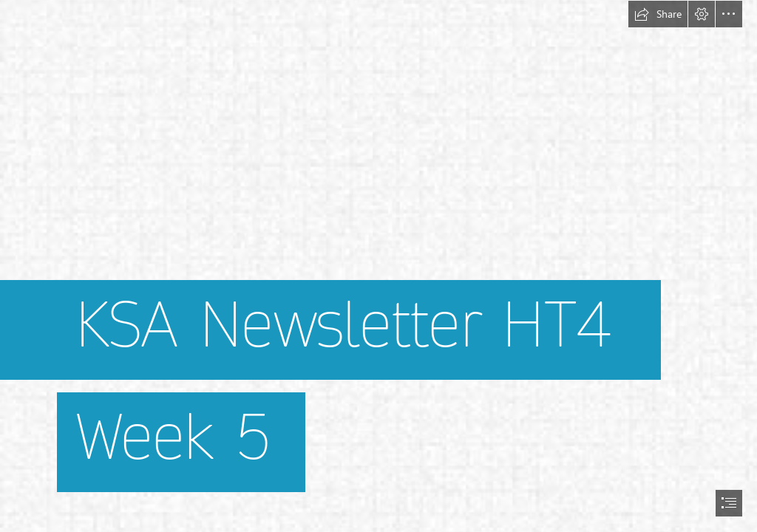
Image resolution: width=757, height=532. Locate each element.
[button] (658, 14)
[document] (378, 266)
